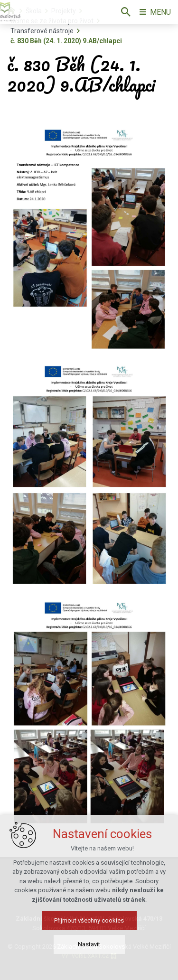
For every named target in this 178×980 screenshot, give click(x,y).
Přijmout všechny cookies (89, 920)
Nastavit (89, 944)
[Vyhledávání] (126, 12)
